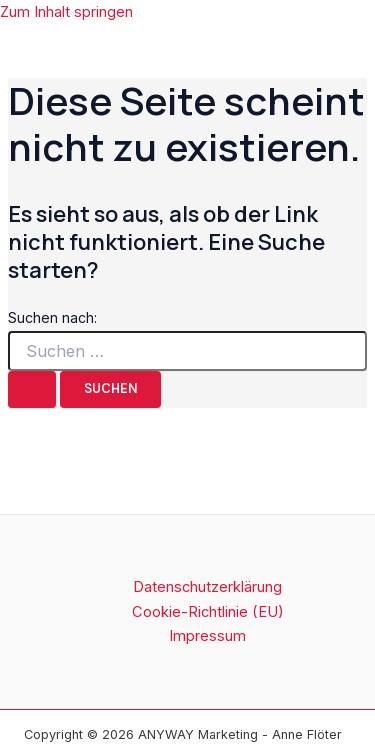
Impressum (207, 636)
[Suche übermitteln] (32, 389)
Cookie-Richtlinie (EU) (208, 612)
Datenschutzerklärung (207, 587)
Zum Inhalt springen (66, 12)
